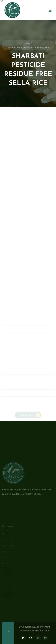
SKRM (47, 627)
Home (27, 43)
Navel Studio (42, 631)
